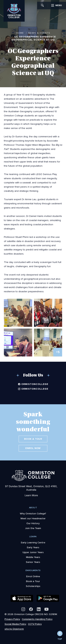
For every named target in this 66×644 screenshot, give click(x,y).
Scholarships (33, 586)
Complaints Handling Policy (37, 619)
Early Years (33, 547)
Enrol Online (33, 576)
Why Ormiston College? (33, 513)
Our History (33, 523)
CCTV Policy (35, 624)
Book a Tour (33, 439)
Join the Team (33, 528)
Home (20, 33)
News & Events (39, 33)
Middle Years (33, 557)
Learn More (31, 495)
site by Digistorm (14, 629)
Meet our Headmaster (33, 518)
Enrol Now (33, 448)
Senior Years (33, 562)
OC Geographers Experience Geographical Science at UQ (34, 38)
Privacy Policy (12, 619)
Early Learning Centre (33, 542)
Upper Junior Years (33, 552)
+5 (58, 354)
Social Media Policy (15, 624)
